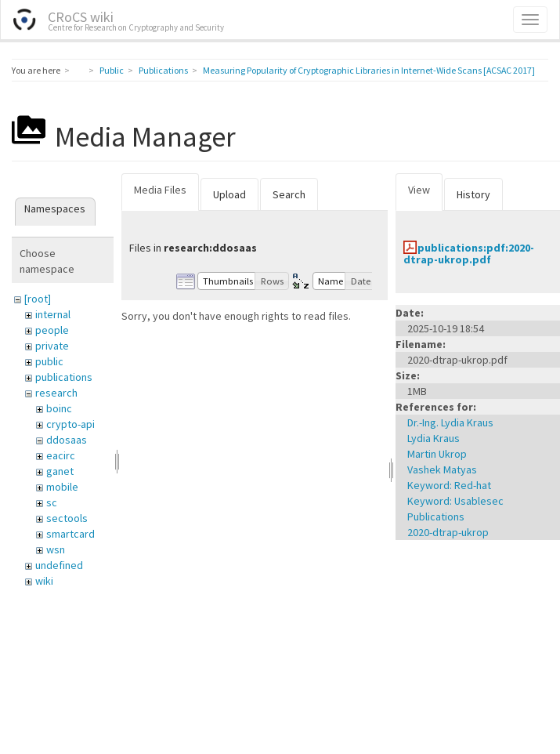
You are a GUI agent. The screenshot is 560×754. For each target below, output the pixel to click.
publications (64, 377)
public (49, 361)
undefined (59, 565)
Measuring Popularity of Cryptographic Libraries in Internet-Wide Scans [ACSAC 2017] (369, 70)
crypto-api (70, 424)
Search (289, 194)
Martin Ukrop (437, 454)
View (419, 190)
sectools (67, 518)
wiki (44, 581)
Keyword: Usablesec (455, 501)
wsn (56, 549)
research (56, 393)
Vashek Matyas (442, 469)
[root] (38, 299)
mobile (62, 487)
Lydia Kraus (434, 438)
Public (112, 70)
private (52, 346)
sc (52, 502)
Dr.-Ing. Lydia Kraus (450, 422)
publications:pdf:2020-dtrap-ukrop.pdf (469, 254)
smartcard (70, 534)
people (52, 330)
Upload (229, 194)
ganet (60, 471)
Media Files (160, 190)
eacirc (61, 455)
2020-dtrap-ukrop (448, 532)
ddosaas (67, 440)
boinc (59, 408)
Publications (163, 70)
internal (53, 314)
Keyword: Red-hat (449, 485)
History (473, 194)
